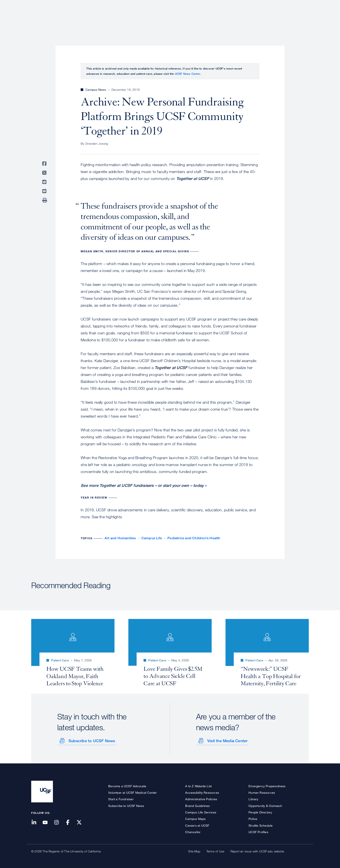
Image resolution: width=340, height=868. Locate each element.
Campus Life (152, 538)
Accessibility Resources (202, 792)
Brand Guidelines (197, 805)
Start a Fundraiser (121, 798)
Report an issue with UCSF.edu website (257, 850)
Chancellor (193, 831)
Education (248, 18)
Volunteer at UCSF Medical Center (132, 792)
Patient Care (196, 18)
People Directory (260, 811)
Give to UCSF (292, 5)
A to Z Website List (198, 785)
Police (253, 818)
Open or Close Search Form (301, 19)
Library (253, 798)
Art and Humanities (120, 538)
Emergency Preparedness (267, 785)
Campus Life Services (201, 811)
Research (223, 18)
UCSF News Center (187, 74)
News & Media (277, 18)
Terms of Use (215, 850)
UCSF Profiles (258, 831)
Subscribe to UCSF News (91, 740)
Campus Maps (195, 818)
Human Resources (262, 792)
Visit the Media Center (226, 740)
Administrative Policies (201, 798)
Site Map (194, 850)
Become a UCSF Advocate (127, 785)
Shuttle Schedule (261, 825)
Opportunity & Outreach (265, 805)
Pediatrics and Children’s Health (194, 538)
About (172, 18)
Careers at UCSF (197, 825)
